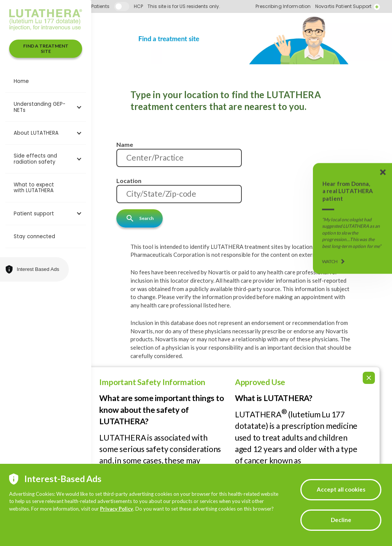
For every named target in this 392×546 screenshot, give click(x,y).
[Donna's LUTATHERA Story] (352, 219)
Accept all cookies (341, 489)
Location (129, 181)
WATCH (330, 262)
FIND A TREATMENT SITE (46, 49)
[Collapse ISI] (369, 366)
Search (140, 218)
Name (125, 144)
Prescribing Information (344, 6)
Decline (341, 520)
